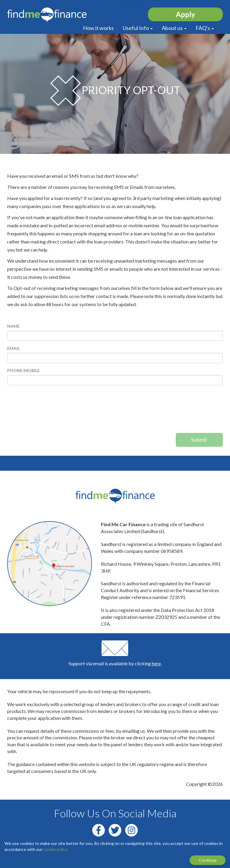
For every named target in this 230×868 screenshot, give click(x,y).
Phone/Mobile (24, 370)
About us (174, 28)
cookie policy (55, 849)
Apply (186, 14)
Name (13, 326)
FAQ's (205, 28)
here (156, 663)
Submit (199, 440)
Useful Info (138, 28)
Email (13, 348)
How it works (98, 28)
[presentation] (198, 411)
